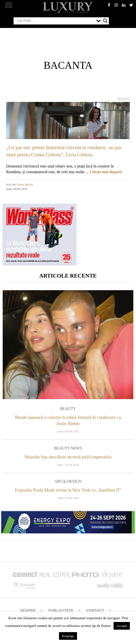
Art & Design (68, 481)
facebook (109, 5)
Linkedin (124, 5)
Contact (95, 610)
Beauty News (68, 448)
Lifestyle (123, 99)
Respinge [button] (68, 636)
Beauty (68, 409)
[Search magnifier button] (105, 21)
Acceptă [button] (122, 626)
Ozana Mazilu (25, 185)
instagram (116, 5)
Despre (28, 610)
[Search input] (56, 21)
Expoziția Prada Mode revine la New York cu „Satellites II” (68, 490)
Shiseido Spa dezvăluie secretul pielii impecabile (68, 457)
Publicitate (61, 610)
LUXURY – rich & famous (68, 7)
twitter (131, 5)
